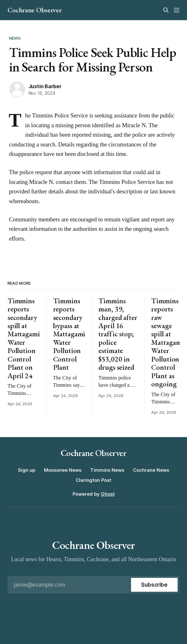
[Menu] (177, 10)
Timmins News (107, 470)
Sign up (27, 470)
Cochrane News (151, 470)
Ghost (108, 494)
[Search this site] (166, 10)
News (15, 38)
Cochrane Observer (34, 10)
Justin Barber (45, 86)
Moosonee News (63, 470)
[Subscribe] (154, 585)
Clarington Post (93, 480)
